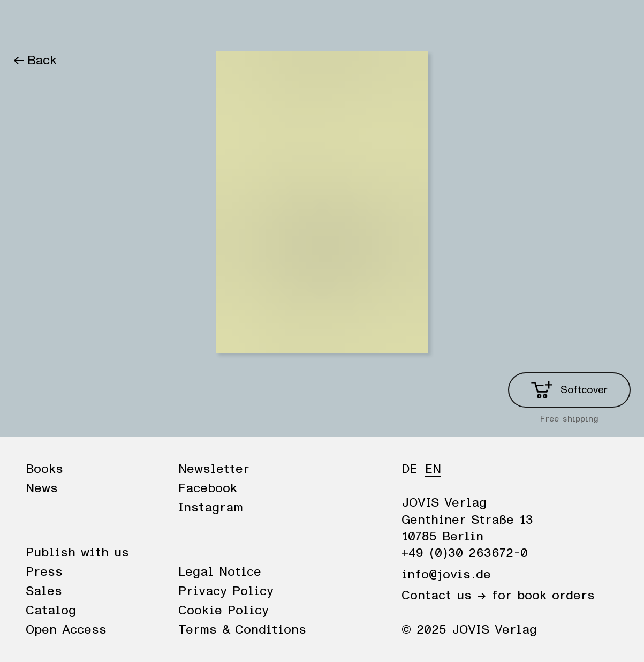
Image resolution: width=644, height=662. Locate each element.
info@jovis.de (446, 575)
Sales (44, 591)
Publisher (135, 22)
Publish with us (77, 553)
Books (31, 22)
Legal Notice (220, 572)
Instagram (211, 508)
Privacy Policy (226, 591)
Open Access (66, 630)
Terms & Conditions (242, 630)
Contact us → (444, 596)
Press (44, 572)
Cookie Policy (223, 611)
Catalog (51, 611)
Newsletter (214, 469)
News (79, 22)
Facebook (208, 488)
